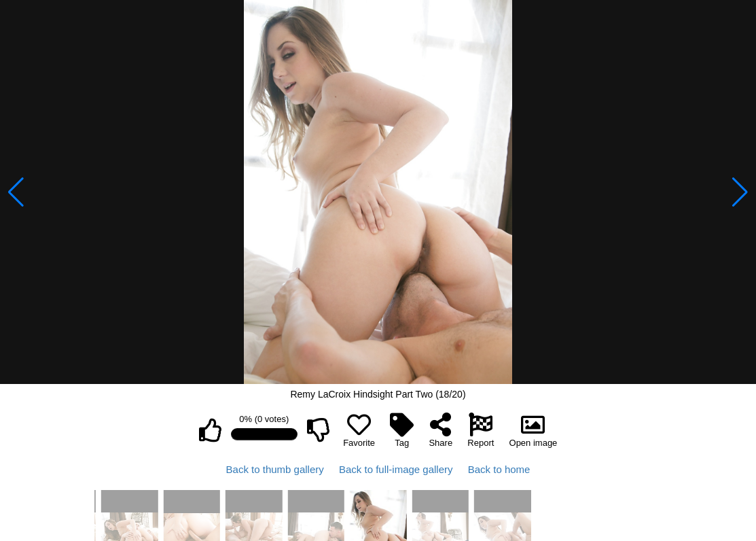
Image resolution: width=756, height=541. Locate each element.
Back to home (499, 469)
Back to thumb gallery (275, 469)
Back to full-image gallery (396, 469)
